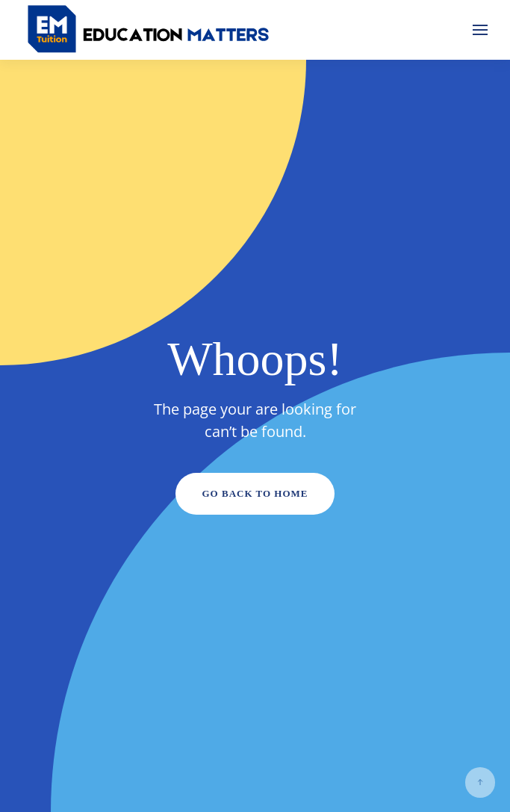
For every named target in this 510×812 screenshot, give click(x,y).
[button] (480, 30)
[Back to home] (149, 30)
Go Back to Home (255, 493)
